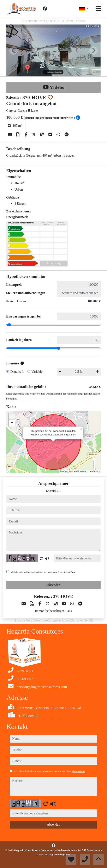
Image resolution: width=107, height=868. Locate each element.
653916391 (54, 491)
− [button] (12, 423)
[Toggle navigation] (99, 9)
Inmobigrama (62, 854)
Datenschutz (48, 850)
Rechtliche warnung (89, 850)
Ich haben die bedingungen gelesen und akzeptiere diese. (43, 572)
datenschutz (69, 572)
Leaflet (64, 471)
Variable (37, 372)
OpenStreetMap (79, 471)
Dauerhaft (17, 372)
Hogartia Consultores (27, 850)
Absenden (54, 585)
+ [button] (12, 417)
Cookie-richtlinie (66, 850)
